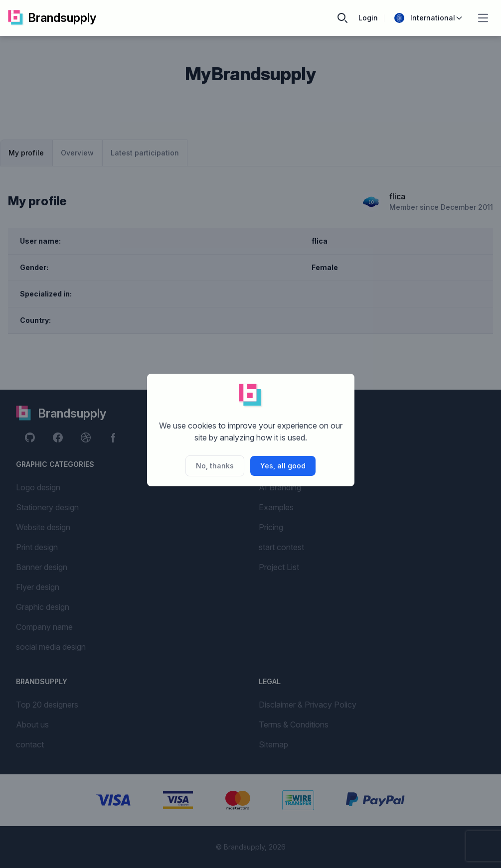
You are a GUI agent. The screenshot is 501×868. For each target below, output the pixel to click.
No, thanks (215, 466)
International (429, 18)
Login (368, 18)
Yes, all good (283, 466)
